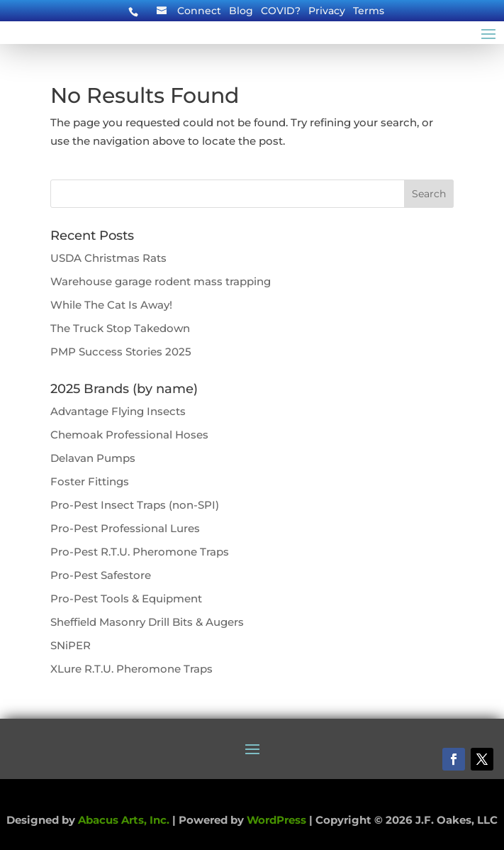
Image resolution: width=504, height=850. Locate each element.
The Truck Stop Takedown (120, 328)
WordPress (276, 820)
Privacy (327, 11)
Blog (241, 11)
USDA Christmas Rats (108, 258)
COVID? (281, 11)
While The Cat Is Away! (111, 305)
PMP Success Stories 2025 (121, 352)
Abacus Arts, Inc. (124, 820)
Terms (369, 11)
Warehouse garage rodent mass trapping (161, 281)
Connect (199, 11)
